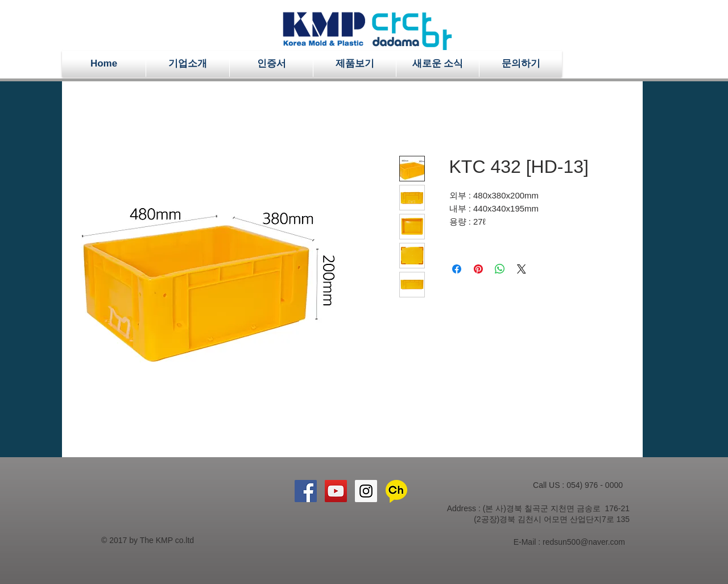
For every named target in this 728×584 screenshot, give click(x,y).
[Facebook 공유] (457, 269)
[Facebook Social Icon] (306, 491)
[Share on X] (522, 269)
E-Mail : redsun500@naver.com (569, 542)
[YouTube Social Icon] (336, 491)
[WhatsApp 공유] (500, 269)
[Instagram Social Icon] (366, 491)
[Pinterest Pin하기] (478, 269)
